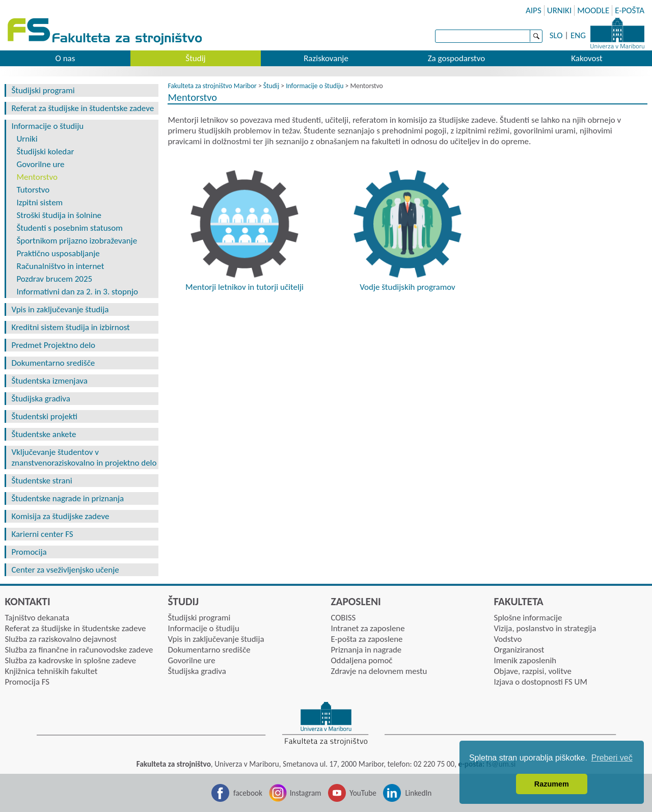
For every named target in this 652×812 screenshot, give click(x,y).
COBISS (343, 618)
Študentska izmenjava (49, 381)
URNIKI (560, 10)
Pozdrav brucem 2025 (54, 279)
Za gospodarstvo (457, 58)
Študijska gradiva (41, 399)
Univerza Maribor (617, 33)
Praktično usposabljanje (58, 253)
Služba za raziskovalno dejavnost (61, 639)
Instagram (306, 793)
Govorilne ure (40, 164)
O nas (65, 58)
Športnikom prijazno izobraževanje (77, 241)
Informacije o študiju (47, 126)
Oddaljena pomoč (361, 660)
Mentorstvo (37, 177)
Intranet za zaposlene (368, 628)
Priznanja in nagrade (366, 650)
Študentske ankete (44, 434)
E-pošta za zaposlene (366, 639)
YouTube (363, 793)
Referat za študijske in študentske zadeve (83, 108)
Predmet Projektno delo (53, 345)
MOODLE (593, 10)
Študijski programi (43, 90)
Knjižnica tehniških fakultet (51, 671)
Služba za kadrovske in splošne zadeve (70, 660)
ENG (578, 35)
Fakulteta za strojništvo (106, 32)
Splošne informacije (528, 618)
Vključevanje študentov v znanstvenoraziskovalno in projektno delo (84, 457)
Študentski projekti (44, 416)
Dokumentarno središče (53, 363)
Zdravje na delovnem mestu (379, 671)
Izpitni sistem (39, 202)
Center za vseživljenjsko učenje (65, 570)
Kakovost (587, 58)
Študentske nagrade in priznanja (67, 498)
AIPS (534, 10)
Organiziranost (519, 650)
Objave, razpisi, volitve (532, 671)
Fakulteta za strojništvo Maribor (212, 86)
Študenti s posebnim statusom (69, 228)
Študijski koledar (45, 152)
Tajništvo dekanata (37, 618)
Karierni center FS (42, 534)
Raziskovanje (326, 58)
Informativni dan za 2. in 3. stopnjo (77, 292)
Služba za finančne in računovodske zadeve (79, 650)
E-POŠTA (630, 10)
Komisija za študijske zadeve (60, 516)
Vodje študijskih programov (407, 287)
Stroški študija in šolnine (59, 215)
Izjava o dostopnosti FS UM (540, 682)
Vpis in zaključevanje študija (60, 309)
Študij (195, 58)
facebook (248, 793)
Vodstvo (508, 639)
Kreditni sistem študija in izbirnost (70, 327)
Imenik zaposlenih (525, 660)
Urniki (27, 139)
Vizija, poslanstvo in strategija (545, 628)
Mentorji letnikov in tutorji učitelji (244, 287)
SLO (556, 35)
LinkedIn (418, 793)
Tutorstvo (33, 190)
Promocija (29, 552)
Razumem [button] (552, 784)
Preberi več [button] (612, 758)
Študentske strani (42, 481)
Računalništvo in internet (60, 266)
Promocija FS (27, 682)
